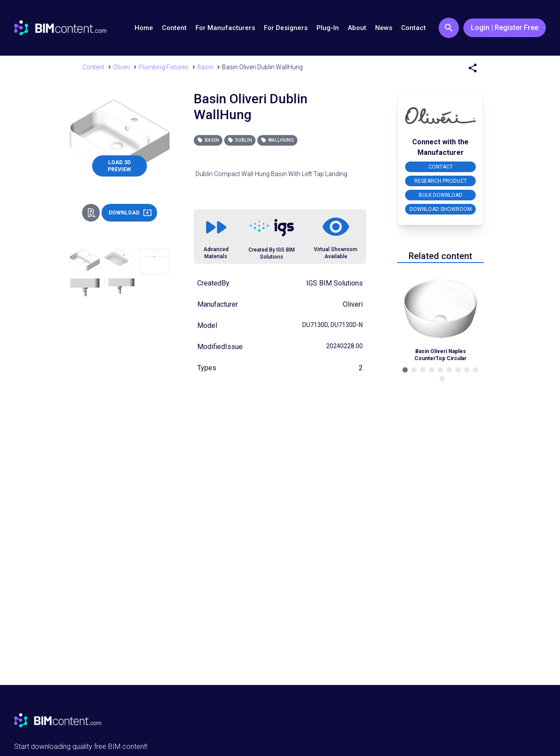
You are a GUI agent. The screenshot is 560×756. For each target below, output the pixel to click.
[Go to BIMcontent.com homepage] (60, 28)
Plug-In (328, 28)
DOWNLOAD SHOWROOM (441, 209)
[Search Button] (449, 28)
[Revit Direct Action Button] (91, 213)
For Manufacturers (225, 28)
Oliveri (353, 304)
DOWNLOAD (130, 213)
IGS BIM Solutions (334, 283)
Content (174, 28)
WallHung (277, 140)
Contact (413, 28)
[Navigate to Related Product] (440, 316)
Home (144, 28)
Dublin (240, 140)
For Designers (286, 28)
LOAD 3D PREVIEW (119, 166)
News (384, 28)
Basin (208, 140)
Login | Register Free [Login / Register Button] (505, 28)
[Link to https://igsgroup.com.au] (272, 228)
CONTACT (441, 167)
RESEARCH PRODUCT (441, 181)
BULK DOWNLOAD (441, 195)
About (357, 28)
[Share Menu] (473, 68)
